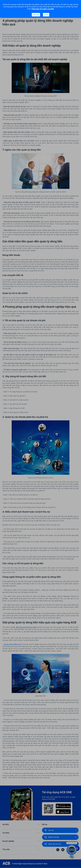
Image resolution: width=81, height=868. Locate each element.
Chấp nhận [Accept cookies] (36, 15)
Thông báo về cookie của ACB (42, 9)
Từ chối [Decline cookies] (46, 15)
